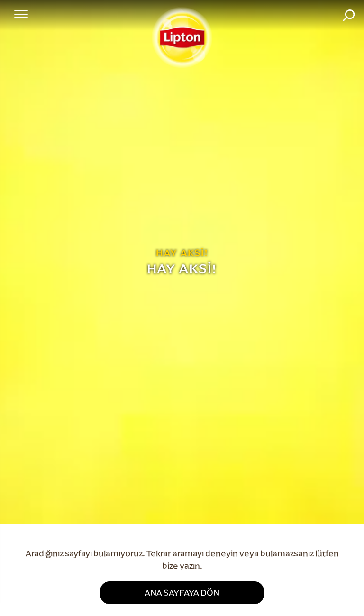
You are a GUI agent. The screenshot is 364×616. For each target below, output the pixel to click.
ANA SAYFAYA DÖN (182, 593)
